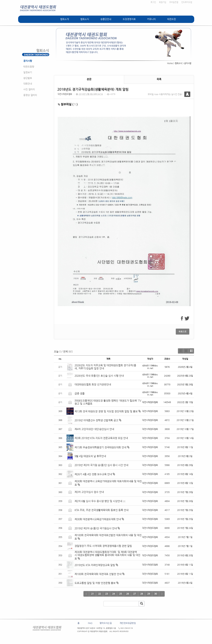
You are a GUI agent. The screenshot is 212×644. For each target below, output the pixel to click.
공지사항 (28, 61)
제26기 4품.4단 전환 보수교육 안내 (93, 474)
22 (100, 594)
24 (114, 594)
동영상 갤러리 (30, 95)
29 (149, 594)
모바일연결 (174, 2)
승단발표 (28, 78)
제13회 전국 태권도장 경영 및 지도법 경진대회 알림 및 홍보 (106, 411)
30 (156, 594)
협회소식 (85, 19)
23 (107, 594)
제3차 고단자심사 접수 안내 (89, 492)
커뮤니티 (151, 19)
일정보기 (28, 72)
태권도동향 (29, 67)
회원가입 (163, 2)
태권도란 (172, 19)
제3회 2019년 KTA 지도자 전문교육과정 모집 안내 (102, 438)
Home (170, 63)
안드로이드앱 (187, 2)
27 (135, 594)
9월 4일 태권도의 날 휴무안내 (90, 456)
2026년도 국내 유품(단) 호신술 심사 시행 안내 (99, 376)
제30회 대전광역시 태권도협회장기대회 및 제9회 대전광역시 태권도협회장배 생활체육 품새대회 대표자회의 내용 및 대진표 (107, 555)
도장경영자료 (129, 19)
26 (128, 594)
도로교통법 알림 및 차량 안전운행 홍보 (95, 583)
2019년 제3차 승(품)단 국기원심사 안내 (96, 528)
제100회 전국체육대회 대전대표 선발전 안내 (98, 574)
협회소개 (64, 19)
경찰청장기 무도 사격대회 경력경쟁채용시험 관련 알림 (103, 546)
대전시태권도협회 (65, 94)
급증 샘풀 (80, 393)
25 (121, 594)
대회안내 (28, 84)
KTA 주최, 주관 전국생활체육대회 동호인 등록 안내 (102, 510)
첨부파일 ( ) (68, 104)
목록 (159, 79)
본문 (89, 79)
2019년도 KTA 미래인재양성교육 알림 (95, 565)
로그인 (153, 2)
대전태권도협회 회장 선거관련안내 (93, 384)
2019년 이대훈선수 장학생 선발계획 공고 (96, 420)
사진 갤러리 (29, 89)
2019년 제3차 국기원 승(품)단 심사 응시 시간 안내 (101, 465)
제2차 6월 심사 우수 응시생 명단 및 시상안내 (98, 501)
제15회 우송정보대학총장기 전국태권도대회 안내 (100, 447)
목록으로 (183, 332)
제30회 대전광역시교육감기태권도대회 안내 (98, 519)
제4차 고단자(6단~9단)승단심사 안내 (94, 429)
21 (93, 594)
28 (142, 594)
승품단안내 (106, 19)
